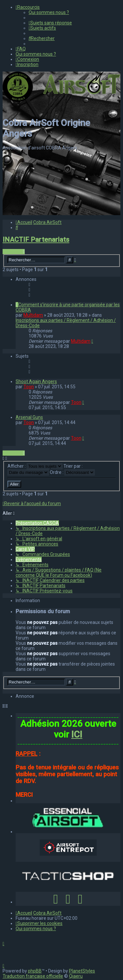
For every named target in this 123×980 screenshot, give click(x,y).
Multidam (33, 315)
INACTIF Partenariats (36, 240)
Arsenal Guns (29, 417)
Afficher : (35, 466)
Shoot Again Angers (36, 381)
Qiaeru (76, 976)
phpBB (35, 971)
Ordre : (72, 472)
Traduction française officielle (33, 976)
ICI (77, 734)
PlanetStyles (82, 971)
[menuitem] (49, 12)
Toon (29, 387)
